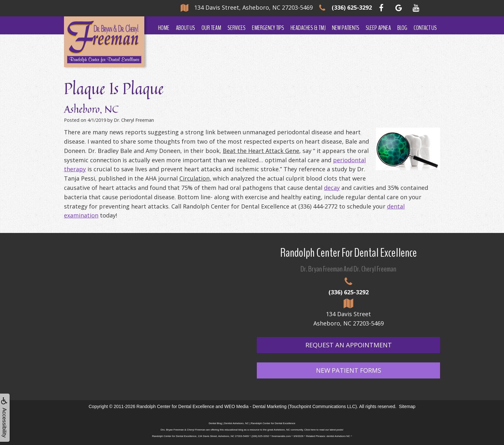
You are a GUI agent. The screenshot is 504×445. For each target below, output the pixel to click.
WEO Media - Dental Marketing (256, 406)
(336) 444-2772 (318, 206)
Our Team (211, 28)
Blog (402, 28)
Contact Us (425, 28)
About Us (185, 28)
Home (164, 28)
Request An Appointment (349, 345)
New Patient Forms (349, 370)
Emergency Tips (268, 28)
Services (237, 28)
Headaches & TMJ (308, 28)
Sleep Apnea (378, 28)
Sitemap (407, 406)
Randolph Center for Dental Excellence (175, 406)
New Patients (346, 28)
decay (332, 188)
